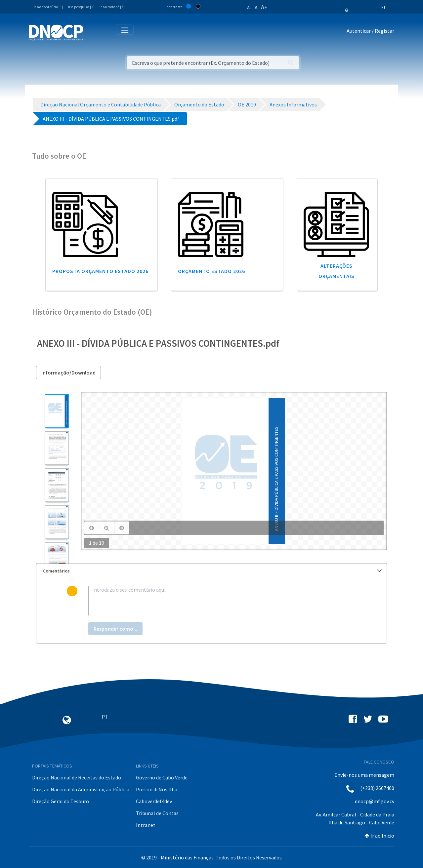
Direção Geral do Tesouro (61, 801)
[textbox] (222, 601)
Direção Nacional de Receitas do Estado (77, 777)
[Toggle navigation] (92, 32)
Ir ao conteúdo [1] (48, 7)
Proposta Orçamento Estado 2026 (100, 271)
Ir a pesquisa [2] (81, 7)
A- (249, 8)
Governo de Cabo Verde (162, 777)
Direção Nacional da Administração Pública (81, 789)
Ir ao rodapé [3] (112, 7)
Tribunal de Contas (157, 813)
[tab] (211, 571)
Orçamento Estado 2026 (211, 271)
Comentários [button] (212, 571)
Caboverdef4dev (154, 801)
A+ (264, 7)
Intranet (146, 825)
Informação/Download (68, 373)
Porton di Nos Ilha (157, 789)
